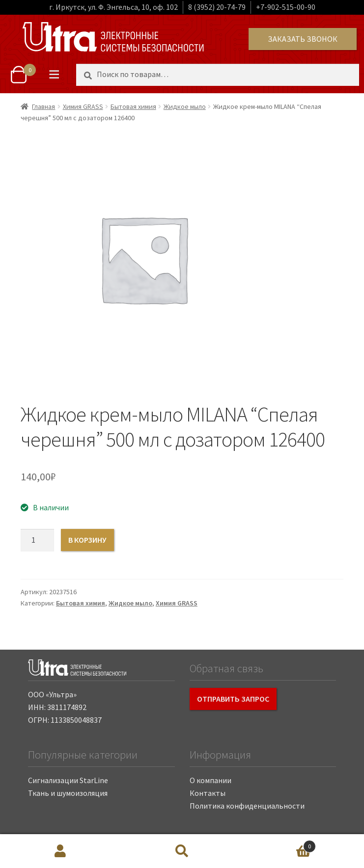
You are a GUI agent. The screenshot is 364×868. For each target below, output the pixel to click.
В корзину (87, 540)
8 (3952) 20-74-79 (217, 7)
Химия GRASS (83, 106)
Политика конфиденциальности (247, 806)
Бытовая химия (133, 106)
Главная (43, 106)
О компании (210, 780)
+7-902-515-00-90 (286, 7)
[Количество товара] (37, 540)
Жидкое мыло (185, 106)
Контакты (208, 793)
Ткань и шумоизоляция (68, 793)
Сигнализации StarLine (68, 780)
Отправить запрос (233, 699)
